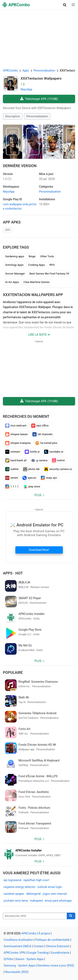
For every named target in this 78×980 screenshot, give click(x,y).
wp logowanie (12, 880)
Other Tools (47, 256)
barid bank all (16, 460)
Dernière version (20, 166)
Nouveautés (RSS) (17, 972)
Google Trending (38, 953)
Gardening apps (15, 256)
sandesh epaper (14, 894)
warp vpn (49, 478)
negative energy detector (19, 887)
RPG (52, 265)
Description (13, 116)
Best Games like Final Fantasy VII (49, 274)
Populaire (13, 672)
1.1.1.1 (12, 487)
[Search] (71, 916)
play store (32, 487)
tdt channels (42, 434)
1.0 (7, 179)
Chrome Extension (58, 946)
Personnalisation (37, 116)
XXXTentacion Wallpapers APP (33, 295)
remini (12, 478)
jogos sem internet (55, 894)
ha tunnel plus (46, 443)
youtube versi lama (16, 901)
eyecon (29, 478)
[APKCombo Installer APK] (39, 853)
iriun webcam (16, 426)
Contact (39, 946)
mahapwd (36, 901)
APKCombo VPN (14, 953)
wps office (40, 426)
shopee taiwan (17, 434)
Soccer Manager (15, 274)
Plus (38, 495)
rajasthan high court (36, 880)
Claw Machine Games (37, 282)
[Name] (35, 916)
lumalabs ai (54, 452)
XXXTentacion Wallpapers (41, 78)
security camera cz (58, 469)
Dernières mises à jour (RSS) (56, 965)
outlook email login (50, 887)
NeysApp (26, 89)
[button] (65, 5)
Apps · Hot (13, 573)
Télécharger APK (39, 99)
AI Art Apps (12, 282)
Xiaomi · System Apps (29, 959)
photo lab (31, 469)
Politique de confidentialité (53, 940)
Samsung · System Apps (19, 965)
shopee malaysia (18, 443)
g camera (39, 460)
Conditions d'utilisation (19, 940)
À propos (44, 933)
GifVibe (8, 959)
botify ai (32, 452)
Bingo (32, 256)
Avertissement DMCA (18, 946)
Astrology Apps (14, 265)
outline (12, 469)
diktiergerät (33, 894)
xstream (13, 452)
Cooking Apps (37, 265)
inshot (58, 460)
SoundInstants (60, 953)
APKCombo (10, 70)
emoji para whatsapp (58, 901)
